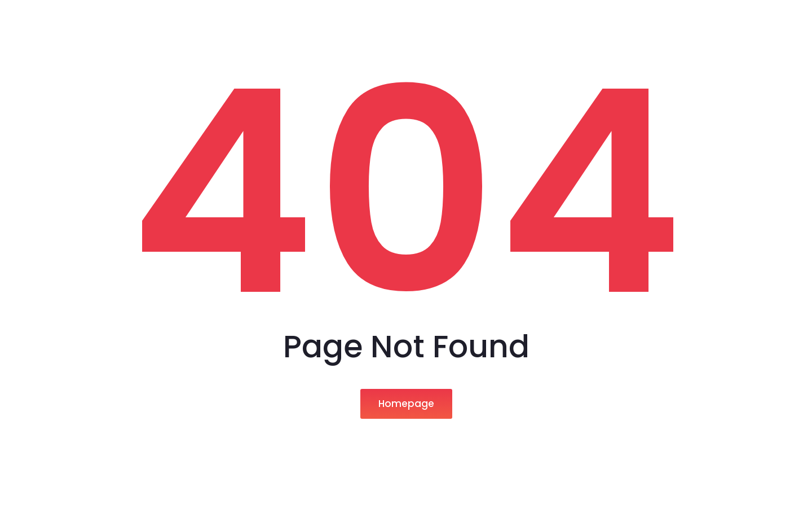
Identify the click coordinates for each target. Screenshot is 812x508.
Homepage (406, 404)
